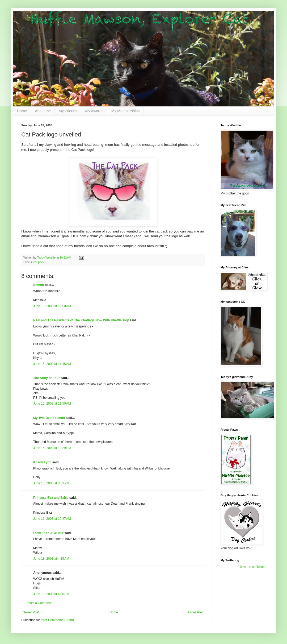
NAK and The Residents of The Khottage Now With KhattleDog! (81, 320)
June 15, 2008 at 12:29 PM (52, 448)
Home (22, 111)
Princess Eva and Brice (51, 498)
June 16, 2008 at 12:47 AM (52, 519)
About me (43, 111)
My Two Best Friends (49, 418)
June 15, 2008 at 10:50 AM (52, 306)
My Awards (94, 111)
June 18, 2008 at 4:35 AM (51, 559)
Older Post (196, 612)
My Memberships (126, 111)
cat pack (39, 262)
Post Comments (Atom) (57, 620)
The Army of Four (47, 378)
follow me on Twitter (252, 567)
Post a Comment (40, 603)
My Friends (68, 111)
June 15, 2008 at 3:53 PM (51, 483)
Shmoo (39, 285)
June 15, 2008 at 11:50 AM (52, 404)
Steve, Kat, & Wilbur (48, 533)
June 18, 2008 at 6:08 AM (51, 594)
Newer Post (31, 612)
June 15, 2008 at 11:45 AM (52, 364)
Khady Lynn (42, 462)
